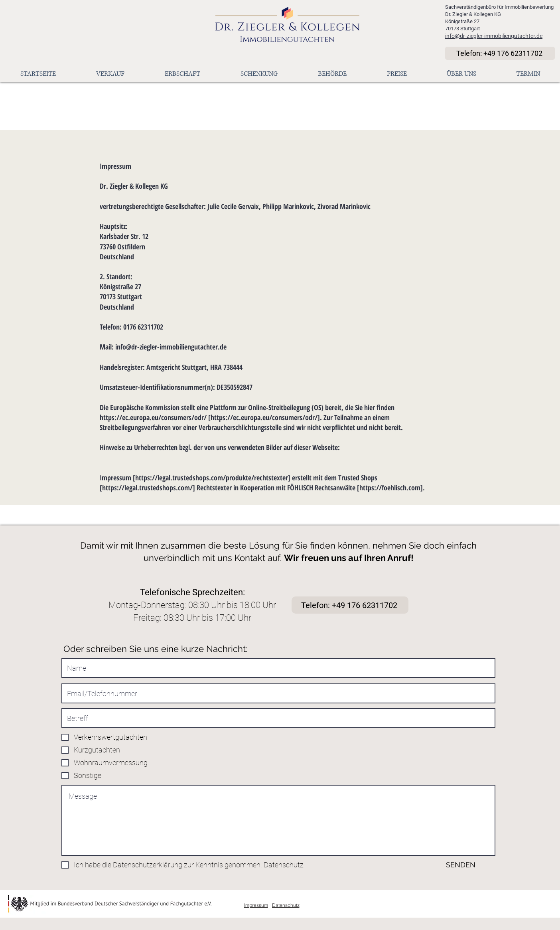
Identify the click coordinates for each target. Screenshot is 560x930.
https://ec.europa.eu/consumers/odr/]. (266, 417)
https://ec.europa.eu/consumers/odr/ (153, 417)
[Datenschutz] (286, 905)
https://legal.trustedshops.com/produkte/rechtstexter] (213, 478)
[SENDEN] (449, 865)
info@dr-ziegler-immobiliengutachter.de (494, 36)
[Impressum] (256, 905)
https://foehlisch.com (390, 488)
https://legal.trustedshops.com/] (149, 488)
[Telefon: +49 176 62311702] (500, 53)
